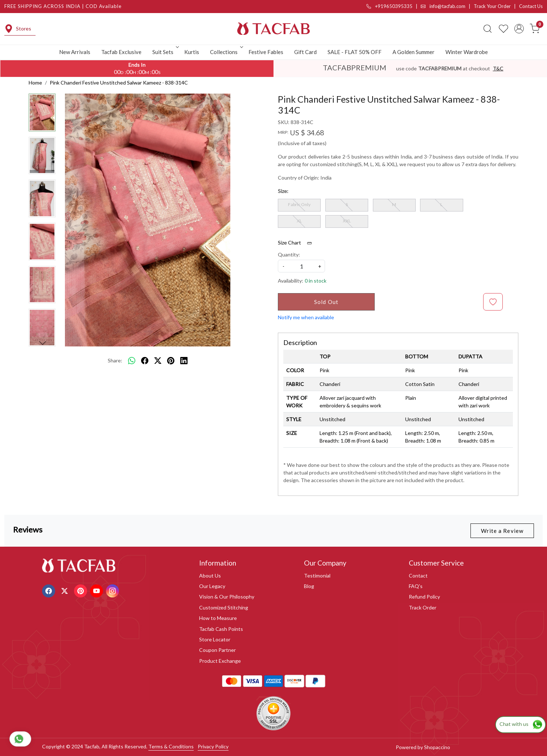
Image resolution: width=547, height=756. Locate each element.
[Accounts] (519, 29)
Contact (418, 576)
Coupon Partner (217, 650)
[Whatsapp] (132, 361)
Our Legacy (212, 586)
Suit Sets (165, 52)
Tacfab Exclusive (121, 52)
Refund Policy (424, 597)
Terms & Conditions (171, 746)
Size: (283, 191)
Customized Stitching (224, 607)
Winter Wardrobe (467, 52)
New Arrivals (75, 52)
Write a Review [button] (502, 531)
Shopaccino (437, 747)
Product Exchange (220, 661)
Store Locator (215, 639)
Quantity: (289, 254)
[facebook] (145, 361)
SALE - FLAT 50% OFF (355, 52)
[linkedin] (184, 361)
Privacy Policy (213, 746)
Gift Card (305, 52)
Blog (309, 586)
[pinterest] (171, 361)
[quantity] (301, 266)
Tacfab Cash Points (221, 629)
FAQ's (416, 586)
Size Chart (297, 243)
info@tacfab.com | (447, 6)
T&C (498, 68)
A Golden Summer (414, 52)
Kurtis (192, 52)
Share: (115, 360)
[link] (488, 29)
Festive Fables (266, 52)
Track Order (423, 607)
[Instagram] (113, 590)
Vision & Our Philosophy (227, 597)
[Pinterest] (81, 590)
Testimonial (317, 576)
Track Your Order (492, 6)
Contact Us (531, 6)
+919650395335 (389, 6)
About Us (210, 576)
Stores (18, 29)
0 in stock (316, 281)
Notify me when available (306, 317)
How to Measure (218, 618)
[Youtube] (97, 590)
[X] (65, 590)
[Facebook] (50, 590)
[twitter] (158, 361)
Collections (226, 52)
